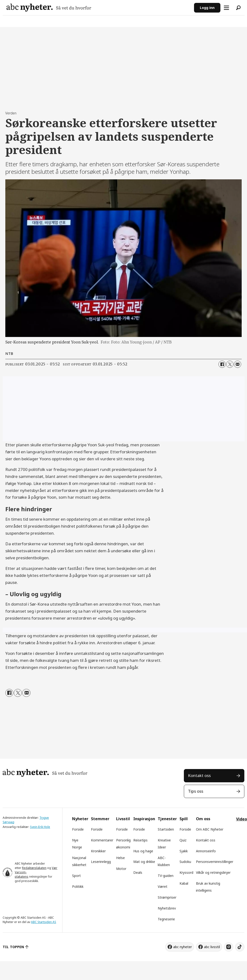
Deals (138, 872)
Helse (120, 858)
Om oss (203, 819)
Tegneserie (166, 919)
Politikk (78, 886)
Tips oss (196, 791)
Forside (78, 829)
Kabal (184, 883)
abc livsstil (212, 947)
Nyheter (80, 819)
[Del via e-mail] (238, 364)
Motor (121, 869)
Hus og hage (143, 851)
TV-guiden (166, 876)
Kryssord (186, 872)
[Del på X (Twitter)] (230, 364)
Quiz (183, 840)
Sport (76, 876)
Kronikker (98, 851)
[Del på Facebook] (222, 364)
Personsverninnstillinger (215, 862)
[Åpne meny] (226, 8)
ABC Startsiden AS (44, 922)
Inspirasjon (144, 819)
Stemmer (100, 819)
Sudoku (185, 862)
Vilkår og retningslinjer (213, 872)
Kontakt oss (199, 775)
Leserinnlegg (101, 862)
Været (163, 886)
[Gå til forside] (49, 8)
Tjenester (167, 819)
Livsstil (123, 819)
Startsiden (166, 829)
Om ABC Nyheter (210, 829)
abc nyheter (183, 947)
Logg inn (207, 8)
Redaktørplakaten (34, 868)
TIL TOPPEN (13, 947)
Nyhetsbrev (167, 908)
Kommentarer (102, 840)
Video (242, 819)
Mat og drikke (144, 862)
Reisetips (140, 840)
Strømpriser (167, 897)
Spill (184, 819)
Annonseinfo (206, 851)
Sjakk (184, 851)
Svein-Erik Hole (40, 827)
